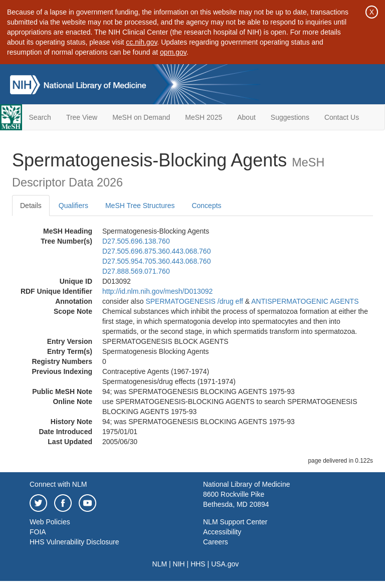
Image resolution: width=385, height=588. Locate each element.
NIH (179, 564)
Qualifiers (73, 206)
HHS (198, 564)
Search (40, 117)
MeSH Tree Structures (140, 206)
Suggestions (290, 117)
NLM (160, 564)
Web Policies (50, 522)
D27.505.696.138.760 (136, 241)
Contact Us (342, 117)
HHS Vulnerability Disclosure (74, 542)
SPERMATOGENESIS (180, 301)
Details (31, 206)
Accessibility (222, 532)
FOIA (38, 532)
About (246, 117)
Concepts (206, 206)
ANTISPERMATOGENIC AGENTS (305, 301)
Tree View (82, 117)
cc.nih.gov (141, 42)
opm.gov (173, 52)
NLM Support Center (235, 522)
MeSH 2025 (204, 117)
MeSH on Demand (141, 117)
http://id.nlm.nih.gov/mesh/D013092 (157, 291)
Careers (216, 542)
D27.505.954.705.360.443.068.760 (156, 261)
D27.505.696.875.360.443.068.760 (156, 251)
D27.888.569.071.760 (136, 271)
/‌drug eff (230, 301)
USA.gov (225, 564)
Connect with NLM (58, 484)
